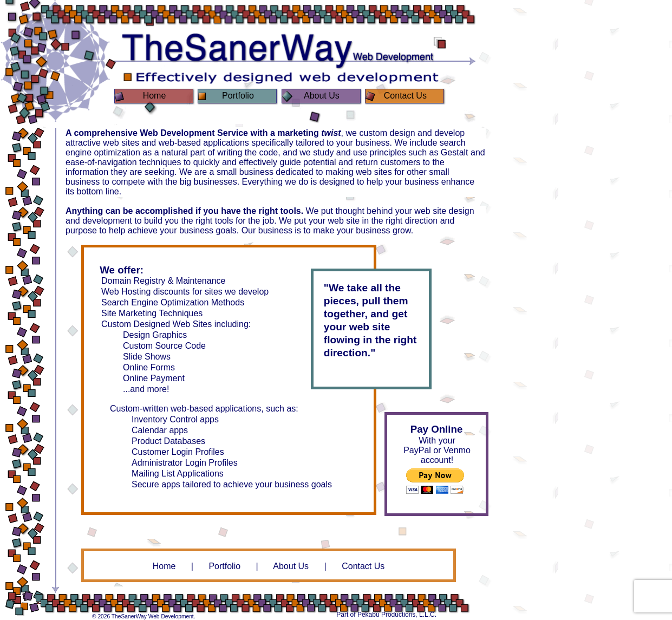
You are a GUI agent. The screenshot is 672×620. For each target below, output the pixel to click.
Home (164, 566)
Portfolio (224, 566)
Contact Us (363, 566)
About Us (291, 566)
